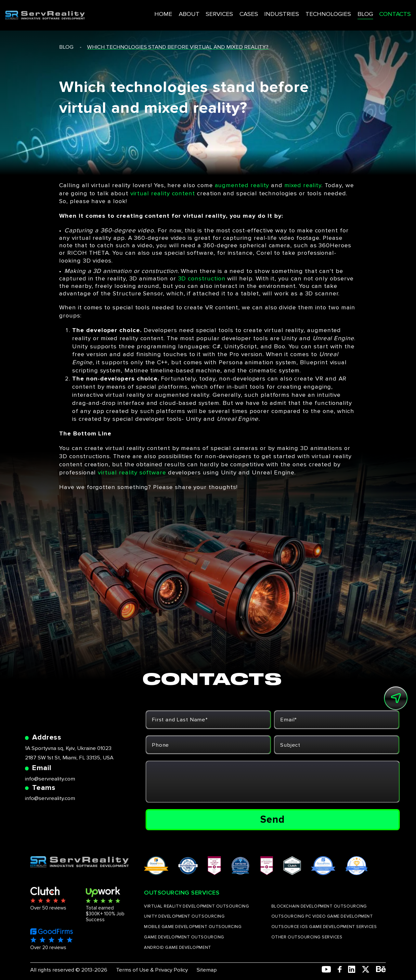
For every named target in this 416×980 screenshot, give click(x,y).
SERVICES (204, 11)
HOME (150, 11)
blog (66, 47)
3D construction (202, 279)
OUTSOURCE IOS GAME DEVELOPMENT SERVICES (324, 927)
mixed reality (303, 185)
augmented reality (242, 185)
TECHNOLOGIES (307, 11)
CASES (232, 11)
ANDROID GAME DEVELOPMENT (178, 948)
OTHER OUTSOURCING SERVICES (307, 937)
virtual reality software (132, 473)
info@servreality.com (50, 779)
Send (272, 819)
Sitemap (207, 970)
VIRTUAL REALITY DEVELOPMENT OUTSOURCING (196, 906)
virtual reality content (163, 193)
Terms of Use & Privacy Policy (152, 970)
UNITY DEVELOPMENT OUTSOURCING (184, 916)
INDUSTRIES (264, 11)
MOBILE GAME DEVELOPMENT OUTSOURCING (193, 927)
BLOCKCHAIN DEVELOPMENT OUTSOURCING (319, 906)
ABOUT (175, 11)
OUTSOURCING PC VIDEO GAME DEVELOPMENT (322, 916)
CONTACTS (372, 11)
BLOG (343, 11)
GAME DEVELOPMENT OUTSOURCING (184, 937)
